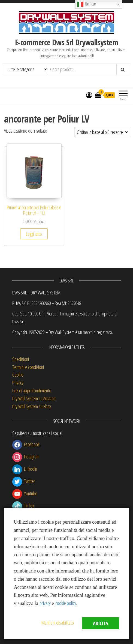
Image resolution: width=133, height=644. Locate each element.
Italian (87, 4)
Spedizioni (21, 359)
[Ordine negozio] (102, 132)
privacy (45, 603)
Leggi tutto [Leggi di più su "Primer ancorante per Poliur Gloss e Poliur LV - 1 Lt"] (34, 234)
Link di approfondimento (32, 390)
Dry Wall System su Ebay (32, 406)
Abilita (101, 623)
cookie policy (66, 603)
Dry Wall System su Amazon (34, 398)
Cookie (18, 375)
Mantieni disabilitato (58, 623)
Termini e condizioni (28, 367)
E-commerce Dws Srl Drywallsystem (66, 42)
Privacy (18, 383)
